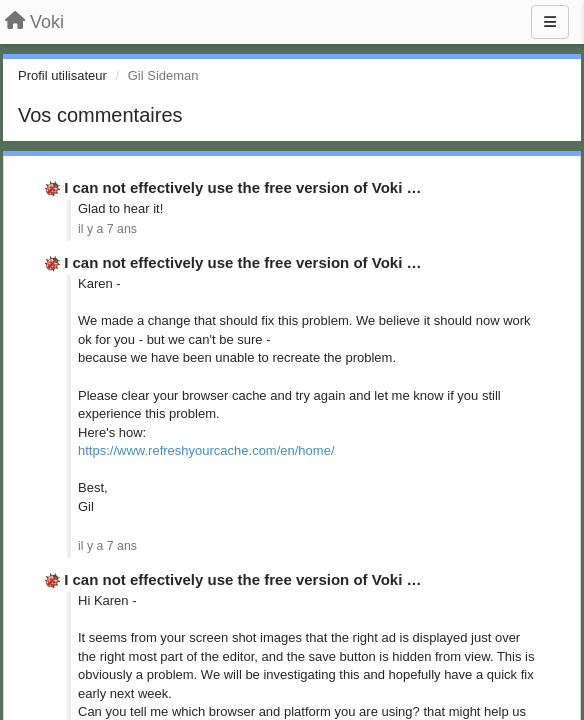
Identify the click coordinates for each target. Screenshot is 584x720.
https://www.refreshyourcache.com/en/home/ (206, 450)
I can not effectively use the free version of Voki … (242, 187)
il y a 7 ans (107, 229)
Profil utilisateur (62, 75)
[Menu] (550, 22)
